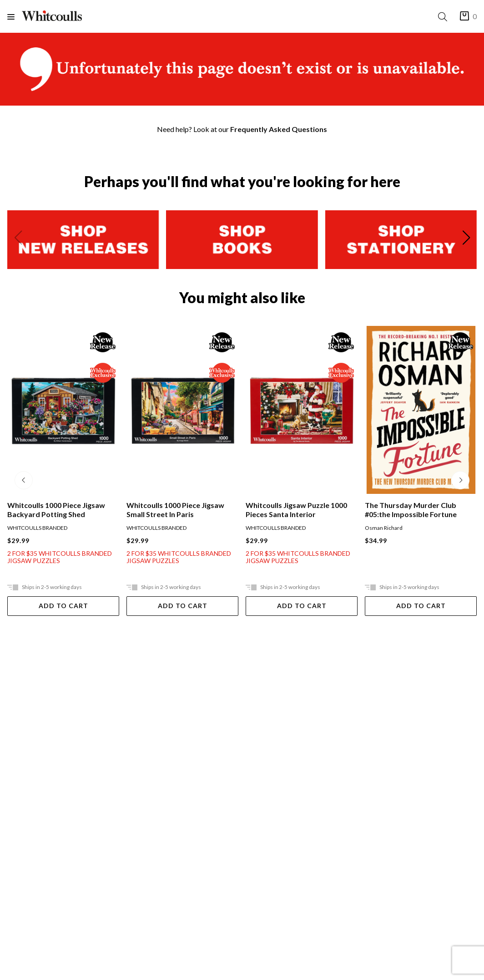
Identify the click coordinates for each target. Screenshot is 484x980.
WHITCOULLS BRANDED (37, 528)
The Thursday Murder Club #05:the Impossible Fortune (411, 510)
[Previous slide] (18, 239)
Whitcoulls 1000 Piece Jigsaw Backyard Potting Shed (56, 510)
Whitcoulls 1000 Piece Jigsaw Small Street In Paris (175, 510)
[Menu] (15, 17)
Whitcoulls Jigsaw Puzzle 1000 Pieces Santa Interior (296, 510)
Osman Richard (384, 528)
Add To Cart (63, 606)
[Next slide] (466, 239)
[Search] (444, 17)
